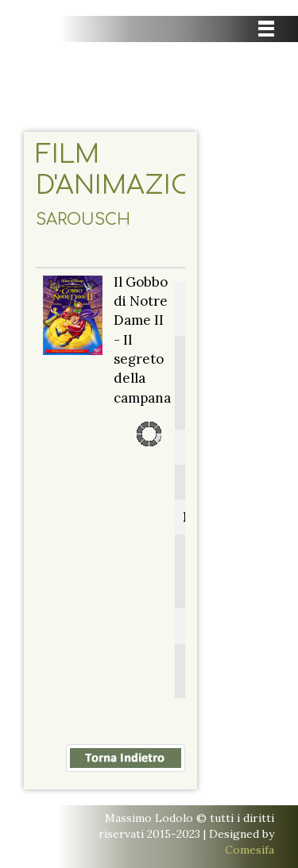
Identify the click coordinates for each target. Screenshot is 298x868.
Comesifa (250, 850)
